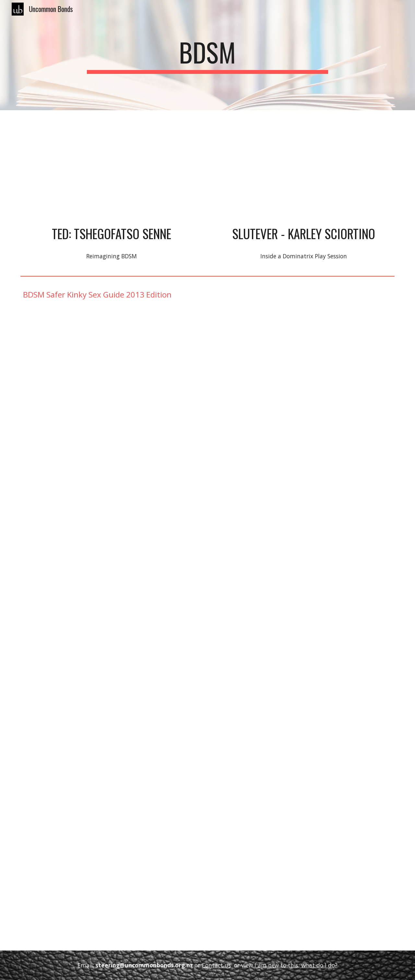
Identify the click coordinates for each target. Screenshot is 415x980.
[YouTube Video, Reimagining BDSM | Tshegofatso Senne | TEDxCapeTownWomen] (112, 169)
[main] (207, 55)
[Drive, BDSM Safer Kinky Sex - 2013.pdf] (207, 630)
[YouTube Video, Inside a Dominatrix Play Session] (303, 169)
